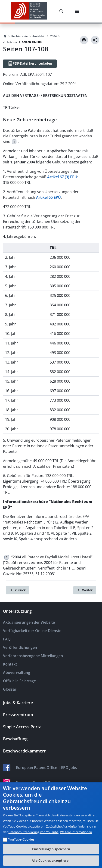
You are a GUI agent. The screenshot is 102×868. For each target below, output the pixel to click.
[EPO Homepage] (29, 11)
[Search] (62, 11)
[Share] (95, 40)
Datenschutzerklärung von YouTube (33, 832)
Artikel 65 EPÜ (48, 197)
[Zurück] (18, 590)
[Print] (84, 40)
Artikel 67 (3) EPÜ (62, 177)
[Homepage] (5, 36)
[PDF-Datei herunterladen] (30, 64)
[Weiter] (85, 590)
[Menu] (78, 11)
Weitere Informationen (76, 832)
